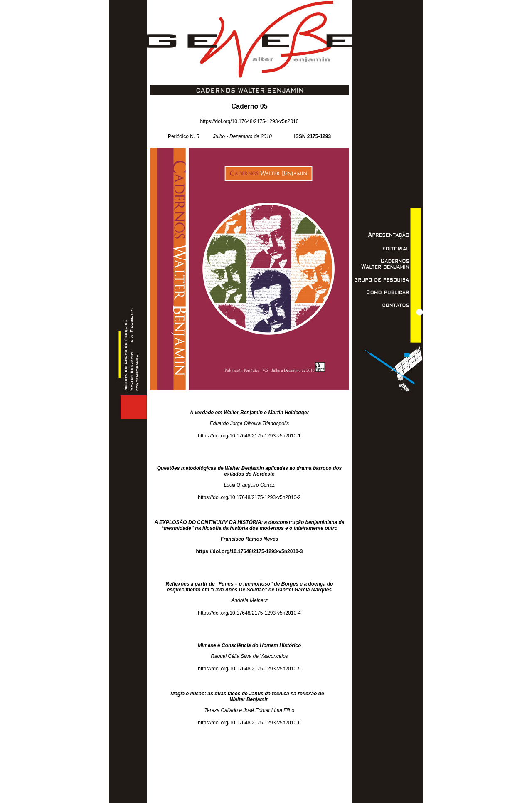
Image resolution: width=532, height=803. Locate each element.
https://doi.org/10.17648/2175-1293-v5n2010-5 (249, 669)
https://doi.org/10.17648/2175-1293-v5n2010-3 (250, 551)
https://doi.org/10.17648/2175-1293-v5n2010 (250, 121)
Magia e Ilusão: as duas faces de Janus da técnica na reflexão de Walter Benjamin (249, 697)
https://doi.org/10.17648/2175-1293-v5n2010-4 (249, 613)
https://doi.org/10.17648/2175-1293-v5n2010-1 (249, 436)
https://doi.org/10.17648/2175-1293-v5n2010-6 (249, 723)
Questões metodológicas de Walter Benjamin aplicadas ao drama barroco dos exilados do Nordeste (250, 471)
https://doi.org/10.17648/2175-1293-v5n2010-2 (249, 497)
